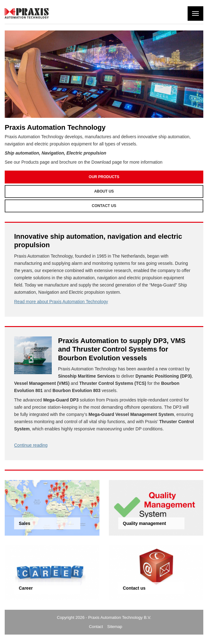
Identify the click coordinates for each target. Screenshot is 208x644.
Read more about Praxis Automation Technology (61, 302)
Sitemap (115, 627)
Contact (96, 627)
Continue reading (31, 445)
